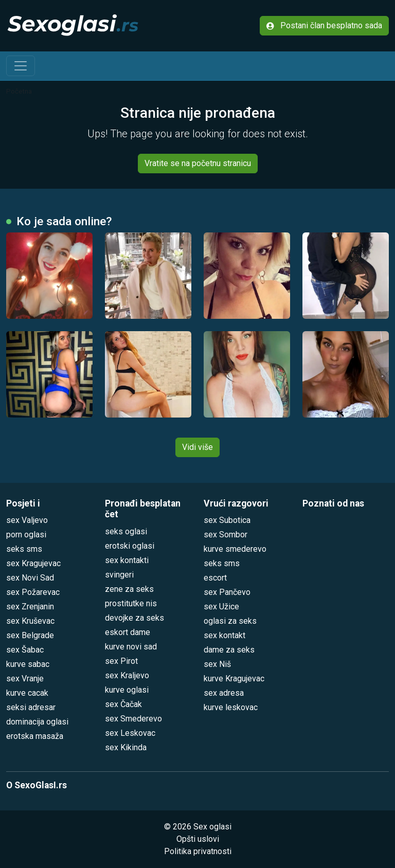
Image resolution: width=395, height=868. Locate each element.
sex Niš (217, 664)
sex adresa (224, 693)
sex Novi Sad (30, 578)
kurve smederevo (235, 549)
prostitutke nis (131, 603)
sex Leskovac (130, 733)
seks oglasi (126, 531)
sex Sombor (226, 535)
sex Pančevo (227, 592)
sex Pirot (121, 661)
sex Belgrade (30, 635)
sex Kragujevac (33, 563)
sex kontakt (225, 635)
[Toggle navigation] (21, 66)
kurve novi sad (131, 647)
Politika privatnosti (198, 851)
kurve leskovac (231, 707)
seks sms (24, 549)
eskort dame (128, 632)
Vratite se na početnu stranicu (198, 163)
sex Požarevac (33, 592)
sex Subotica (227, 520)
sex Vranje (25, 679)
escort (215, 578)
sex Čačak (123, 704)
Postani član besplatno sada (324, 25)
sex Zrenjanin (30, 607)
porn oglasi (26, 535)
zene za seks (129, 589)
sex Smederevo (133, 719)
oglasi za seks (230, 621)
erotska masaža (35, 736)
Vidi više (197, 447)
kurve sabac (28, 664)
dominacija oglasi (37, 722)
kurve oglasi (127, 690)
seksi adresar (31, 707)
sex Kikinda (126, 747)
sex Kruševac (30, 621)
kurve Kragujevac (234, 679)
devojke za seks (134, 618)
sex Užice (221, 607)
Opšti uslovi (198, 839)
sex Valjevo (27, 520)
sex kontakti (127, 560)
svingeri (119, 575)
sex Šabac (25, 650)
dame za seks (229, 650)
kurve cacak (27, 693)
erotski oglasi (130, 546)
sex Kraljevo (127, 675)
